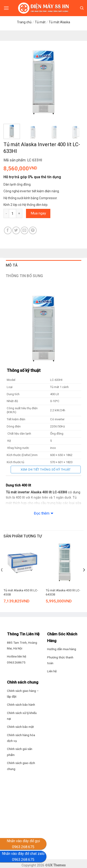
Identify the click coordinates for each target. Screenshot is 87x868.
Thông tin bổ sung (24, 276)
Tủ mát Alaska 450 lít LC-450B (21, 592)
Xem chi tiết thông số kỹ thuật (46, 470)
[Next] (84, 579)
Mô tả (12, 265)
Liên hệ (52, 671)
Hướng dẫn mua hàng (62, 649)
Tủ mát (40, 22)
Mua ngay (38, 213)
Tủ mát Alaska (59, 22)
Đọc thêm (42, 513)
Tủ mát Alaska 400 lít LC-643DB (63, 592)
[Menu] (6, 8)
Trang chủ (24, 22)
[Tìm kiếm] (82, 8)
